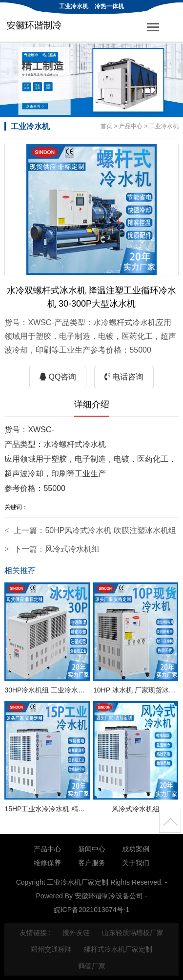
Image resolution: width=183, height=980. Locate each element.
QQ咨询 (58, 377)
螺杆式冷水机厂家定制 (118, 949)
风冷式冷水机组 (72, 549)
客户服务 (92, 863)
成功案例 (136, 849)
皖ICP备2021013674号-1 (92, 910)
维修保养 (47, 863)
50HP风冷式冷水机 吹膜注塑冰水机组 (110, 530)
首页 (106, 126)
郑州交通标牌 (51, 949)
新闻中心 (92, 849)
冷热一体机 (109, 6)
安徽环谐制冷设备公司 (109, 896)
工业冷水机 (74, 6)
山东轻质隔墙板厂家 (133, 933)
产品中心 (131, 126)
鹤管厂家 (92, 966)
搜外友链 (76, 933)
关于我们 (136, 863)
